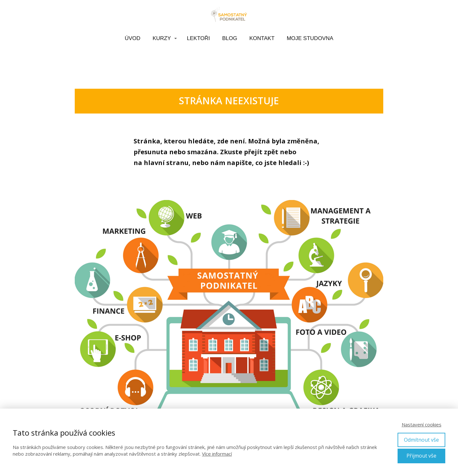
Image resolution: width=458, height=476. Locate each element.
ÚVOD (132, 38)
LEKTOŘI (198, 38)
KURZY (162, 38)
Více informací (217, 454)
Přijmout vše (421, 456)
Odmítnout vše (421, 440)
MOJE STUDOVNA (310, 38)
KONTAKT (262, 38)
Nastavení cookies (422, 424)
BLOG (229, 38)
